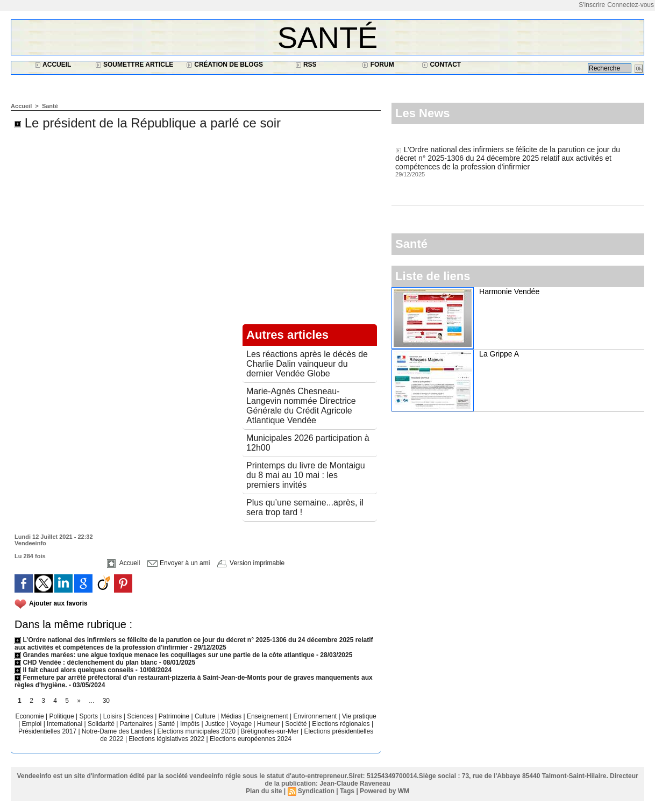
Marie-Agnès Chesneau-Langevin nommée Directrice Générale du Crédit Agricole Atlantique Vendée (301, 406)
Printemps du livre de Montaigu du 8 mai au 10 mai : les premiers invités (306, 475)
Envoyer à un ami (179, 563)
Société (296, 724)
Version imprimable (251, 563)
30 (106, 701)
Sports (89, 716)
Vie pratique (359, 716)
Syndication (316, 791)
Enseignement (268, 716)
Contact (441, 65)
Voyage (241, 724)
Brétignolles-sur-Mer (271, 731)
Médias (232, 716)
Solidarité (102, 724)
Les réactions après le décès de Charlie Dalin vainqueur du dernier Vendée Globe (307, 364)
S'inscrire (592, 5)
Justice (216, 724)
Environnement (315, 716)
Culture (206, 716)
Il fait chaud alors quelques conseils (75, 670)
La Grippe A (499, 354)
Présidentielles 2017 (48, 731)
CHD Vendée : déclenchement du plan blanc (86, 663)
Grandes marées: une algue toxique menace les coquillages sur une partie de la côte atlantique (165, 655)
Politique (63, 716)
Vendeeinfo (30, 543)
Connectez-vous (631, 5)
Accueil (53, 65)
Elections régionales (342, 724)
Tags (347, 791)
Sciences (141, 716)
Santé (328, 37)
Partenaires (137, 724)
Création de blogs (225, 65)
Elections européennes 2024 (251, 739)
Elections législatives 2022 (166, 739)
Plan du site (264, 791)
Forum (378, 65)
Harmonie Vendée (509, 291)
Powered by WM (385, 791)
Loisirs (113, 716)
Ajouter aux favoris (58, 603)
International (65, 724)
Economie (30, 716)
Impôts (190, 724)
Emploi (33, 724)
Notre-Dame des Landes (118, 731)
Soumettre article (134, 65)
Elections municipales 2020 (196, 731)
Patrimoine (175, 716)
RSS (306, 65)
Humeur (269, 724)
